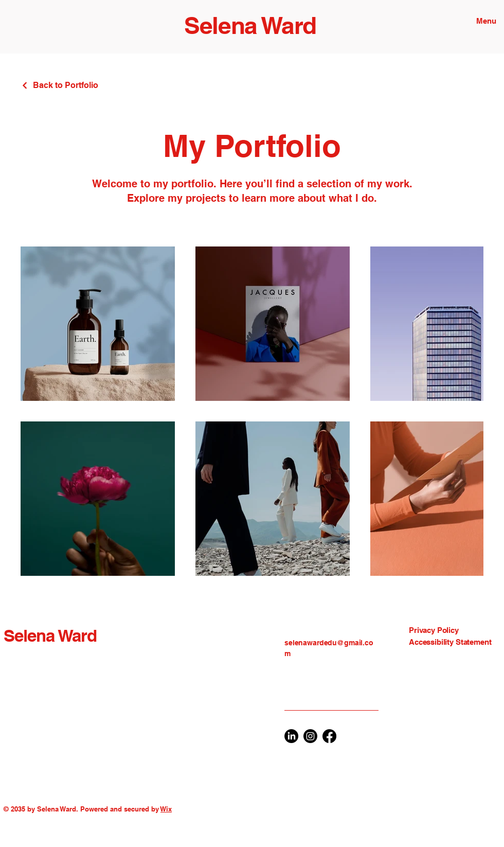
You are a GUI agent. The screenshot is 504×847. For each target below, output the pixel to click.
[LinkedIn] (291, 736)
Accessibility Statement (450, 642)
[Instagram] (310, 736)
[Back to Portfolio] (59, 85)
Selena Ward (250, 25)
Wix (166, 809)
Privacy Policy (434, 630)
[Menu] (483, 21)
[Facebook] (329, 736)
